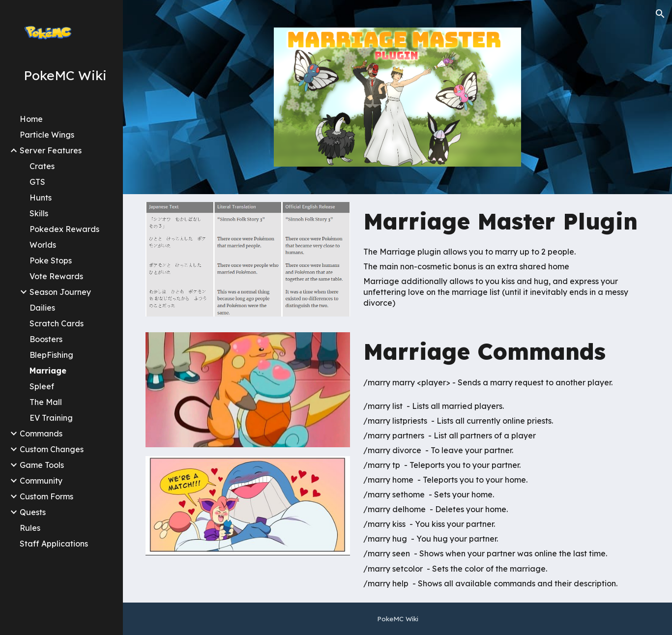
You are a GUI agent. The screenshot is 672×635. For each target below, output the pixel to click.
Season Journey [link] (60, 292)
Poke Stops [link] (51, 260)
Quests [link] (33, 512)
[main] (504, 221)
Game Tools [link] (42, 465)
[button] (660, 14)
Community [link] (41, 481)
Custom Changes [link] (52, 449)
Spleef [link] (42, 386)
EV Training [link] (51, 418)
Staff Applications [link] (54, 544)
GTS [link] (37, 182)
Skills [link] (39, 213)
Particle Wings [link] (47, 135)
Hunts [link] (41, 198)
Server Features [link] (51, 150)
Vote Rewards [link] (56, 276)
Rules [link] (30, 528)
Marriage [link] (48, 371)
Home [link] (31, 119)
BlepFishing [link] (51, 355)
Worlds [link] (43, 245)
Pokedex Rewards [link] (64, 229)
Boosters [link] (46, 339)
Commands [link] (41, 433)
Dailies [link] (42, 308)
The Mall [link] (46, 402)
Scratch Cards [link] (57, 323)
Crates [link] (42, 166)
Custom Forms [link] (46, 496)
